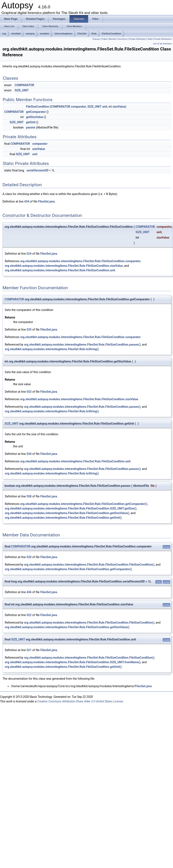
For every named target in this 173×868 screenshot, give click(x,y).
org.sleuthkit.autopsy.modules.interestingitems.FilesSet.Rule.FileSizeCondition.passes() (82, 345)
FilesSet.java (46, 201)
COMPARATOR (24, 85)
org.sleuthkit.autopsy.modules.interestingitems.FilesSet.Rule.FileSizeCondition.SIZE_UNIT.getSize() (71, 508)
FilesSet (82, 34)
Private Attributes (137, 39)
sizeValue (119, 107)
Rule (94, 34)
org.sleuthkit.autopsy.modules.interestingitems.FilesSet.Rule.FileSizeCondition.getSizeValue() (67, 513)
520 (29, 557)
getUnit (31, 122)
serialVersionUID (38, 170)
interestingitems (63, 34)
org (4, 34)
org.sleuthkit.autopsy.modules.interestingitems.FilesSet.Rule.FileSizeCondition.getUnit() (63, 518)
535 (29, 330)
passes (31, 127)
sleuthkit (16, 34)
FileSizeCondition (111, 34)
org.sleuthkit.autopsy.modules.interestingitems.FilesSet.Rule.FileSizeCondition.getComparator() (84, 504)
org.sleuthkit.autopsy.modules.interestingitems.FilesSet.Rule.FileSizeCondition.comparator (80, 261)
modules (45, 34)
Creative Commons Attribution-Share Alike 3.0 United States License (80, 701)
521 (29, 650)
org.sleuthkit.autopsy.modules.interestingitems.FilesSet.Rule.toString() (52, 349)
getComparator (36, 112)
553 (29, 392)
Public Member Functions (114, 39)
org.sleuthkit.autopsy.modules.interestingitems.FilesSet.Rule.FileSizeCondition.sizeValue (64, 266)
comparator (79, 107)
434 (27, 201)
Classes (96, 39)
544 (29, 454)
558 (29, 496)
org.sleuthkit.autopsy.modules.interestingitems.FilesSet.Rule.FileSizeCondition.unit (60, 270)
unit (105, 107)
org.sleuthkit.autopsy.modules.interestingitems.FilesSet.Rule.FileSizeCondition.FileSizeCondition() (89, 565)
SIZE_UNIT (22, 90)
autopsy (30, 34)
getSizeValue (35, 117)
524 (29, 254)
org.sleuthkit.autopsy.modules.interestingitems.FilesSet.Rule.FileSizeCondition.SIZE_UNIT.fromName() (73, 662)
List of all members (162, 44)
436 (29, 592)
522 (29, 615)
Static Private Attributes (159, 39)
